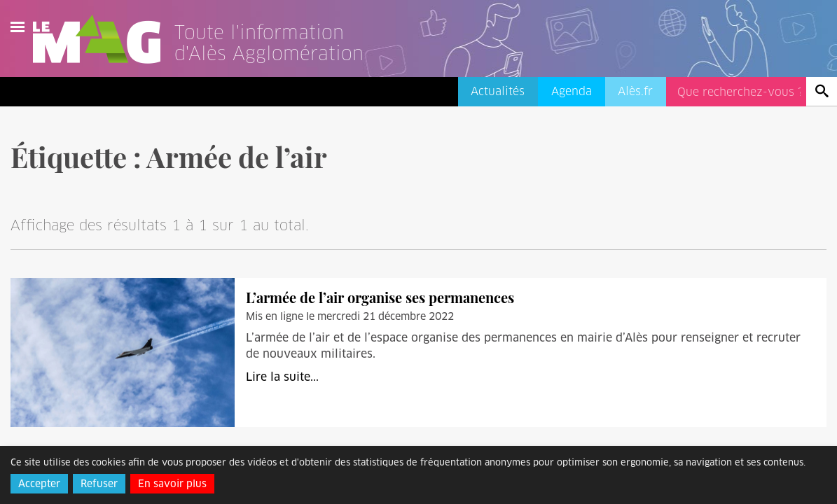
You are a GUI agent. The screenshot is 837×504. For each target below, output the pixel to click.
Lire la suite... (282, 377)
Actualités (498, 91)
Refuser (99, 484)
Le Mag (103, 39)
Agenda (572, 91)
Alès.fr (635, 91)
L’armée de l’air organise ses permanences (380, 297)
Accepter (39, 484)
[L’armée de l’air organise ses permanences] (123, 352)
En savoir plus (172, 484)
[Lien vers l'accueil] (286, 59)
